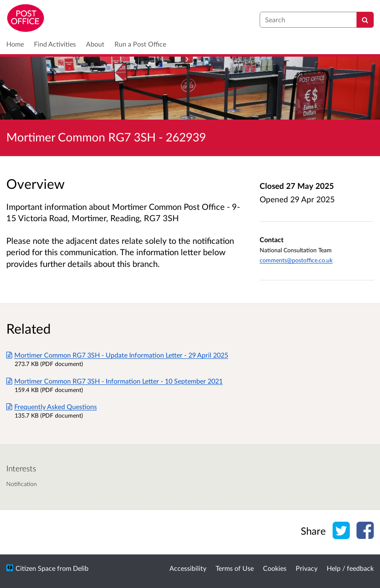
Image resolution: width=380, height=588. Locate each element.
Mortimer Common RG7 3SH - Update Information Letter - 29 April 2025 (117, 355)
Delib (81, 568)
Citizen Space (35, 568)
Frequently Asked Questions (52, 406)
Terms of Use (235, 568)
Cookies (275, 568)
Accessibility (188, 568)
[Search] (365, 20)
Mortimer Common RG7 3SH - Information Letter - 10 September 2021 (115, 381)
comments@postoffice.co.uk (296, 260)
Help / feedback (350, 568)
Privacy (307, 568)
